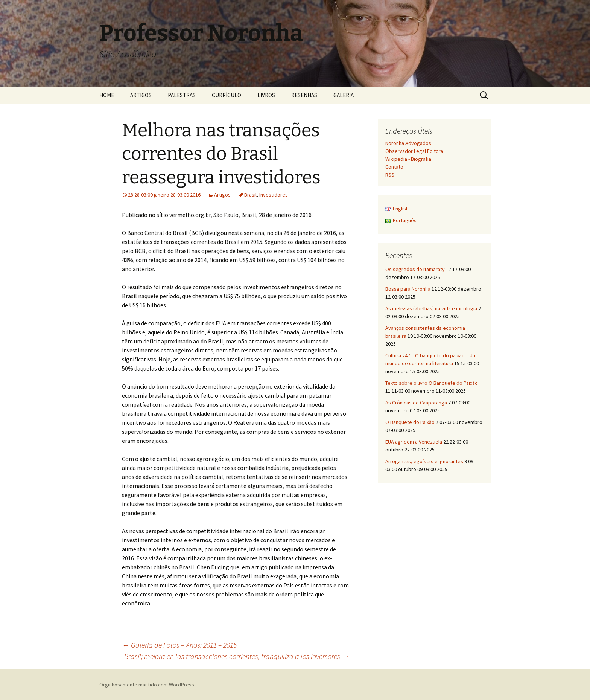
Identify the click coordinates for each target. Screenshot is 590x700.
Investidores (274, 195)
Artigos (222, 195)
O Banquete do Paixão (410, 422)
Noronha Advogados (408, 143)
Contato (394, 167)
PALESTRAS (182, 95)
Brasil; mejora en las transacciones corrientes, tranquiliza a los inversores (237, 656)
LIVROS (266, 95)
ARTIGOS (141, 95)
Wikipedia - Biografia (408, 159)
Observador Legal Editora (414, 151)
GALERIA (344, 95)
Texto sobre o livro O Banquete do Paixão (432, 383)
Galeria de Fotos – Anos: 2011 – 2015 (179, 645)
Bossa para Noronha (408, 289)
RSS (390, 175)
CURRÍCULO (227, 95)
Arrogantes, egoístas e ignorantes (424, 461)
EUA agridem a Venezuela (414, 442)
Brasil (250, 195)
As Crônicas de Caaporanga (416, 403)
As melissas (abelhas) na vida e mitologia (431, 308)
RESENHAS (304, 95)
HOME (107, 95)
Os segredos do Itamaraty (415, 269)
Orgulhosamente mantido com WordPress (147, 685)
